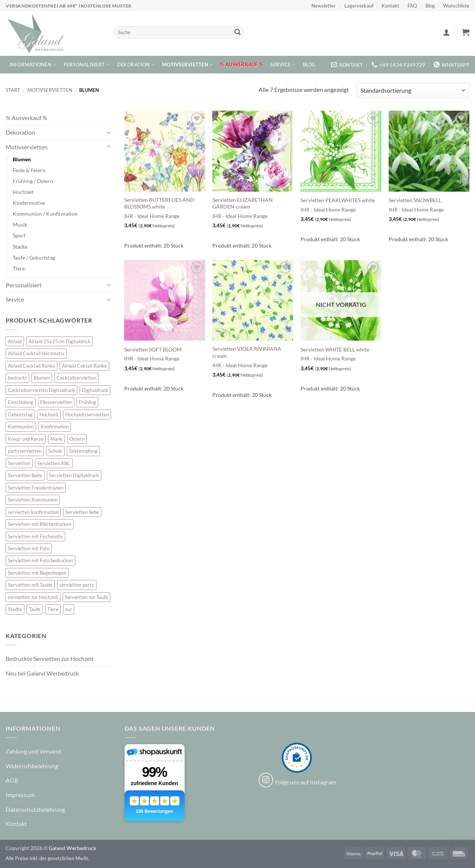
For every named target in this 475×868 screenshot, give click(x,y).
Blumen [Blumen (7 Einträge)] (42, 378)
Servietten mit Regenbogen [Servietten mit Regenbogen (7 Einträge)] (37, 573)
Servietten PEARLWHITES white (338, 200)
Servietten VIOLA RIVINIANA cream (247, 352)
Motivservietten (188, 65)
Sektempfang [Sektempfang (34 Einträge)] (83, 451)
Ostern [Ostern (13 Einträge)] (77, 439)
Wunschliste (456, 6)
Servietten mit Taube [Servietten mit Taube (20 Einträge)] (30, 585)
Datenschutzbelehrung (35, 809)
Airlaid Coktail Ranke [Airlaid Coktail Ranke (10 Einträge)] (84, 366)
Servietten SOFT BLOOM (153, 349)
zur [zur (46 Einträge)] (69, 609)
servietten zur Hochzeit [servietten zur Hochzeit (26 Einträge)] (33, 597)
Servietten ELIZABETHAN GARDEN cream (243, 203)
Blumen (22, 159)
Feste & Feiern (29, 170)
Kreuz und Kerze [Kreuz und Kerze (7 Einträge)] (26, 439)
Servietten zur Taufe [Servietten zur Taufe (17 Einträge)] (86, 597)
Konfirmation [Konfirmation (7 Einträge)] (55, 426)
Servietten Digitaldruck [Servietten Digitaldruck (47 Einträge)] (74, 475)
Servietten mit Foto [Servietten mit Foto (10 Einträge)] (29, 548)
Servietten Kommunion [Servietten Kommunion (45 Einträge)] (33, 500)
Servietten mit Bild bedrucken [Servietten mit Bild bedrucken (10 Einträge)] (40, 524)
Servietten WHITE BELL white (335, 349)
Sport (19, 235)
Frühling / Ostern (33, 181)
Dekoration (136, 65)
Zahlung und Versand (33, 751)
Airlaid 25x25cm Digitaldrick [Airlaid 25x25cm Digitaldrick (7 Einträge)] (59, 341)
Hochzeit (23, 192)
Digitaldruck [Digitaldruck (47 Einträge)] (95, 390)
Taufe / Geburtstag (34, 258)
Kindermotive (29, 203)
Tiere (19, 268)
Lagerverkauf (359, 6)
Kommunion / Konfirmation (45, 214)
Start (13, 90)
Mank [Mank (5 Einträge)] (56, 439)
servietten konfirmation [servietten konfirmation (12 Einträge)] (33, 512)
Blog (430, 6)
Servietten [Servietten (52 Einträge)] (19, 463)
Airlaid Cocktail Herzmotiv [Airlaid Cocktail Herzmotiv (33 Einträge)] (36, 353)
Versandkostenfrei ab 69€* (42, 6)
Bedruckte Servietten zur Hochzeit (50, 659)
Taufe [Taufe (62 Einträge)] (35, 609)
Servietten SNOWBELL (415, 200)
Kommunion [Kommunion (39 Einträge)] (21, 426)
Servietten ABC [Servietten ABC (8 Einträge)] (54, 463)
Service (283, 65)
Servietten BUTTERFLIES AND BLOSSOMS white (159, 203)
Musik (20, 225)
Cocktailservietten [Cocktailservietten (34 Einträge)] (77, 378)
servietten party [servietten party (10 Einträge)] (77, 585)
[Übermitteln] (237, 33)
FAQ (412, 6)
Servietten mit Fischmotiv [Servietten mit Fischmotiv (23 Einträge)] (35, 536)
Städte (20, 247)
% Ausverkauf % (242, 65)
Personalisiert (87, 65)
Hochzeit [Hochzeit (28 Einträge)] (49, 414)
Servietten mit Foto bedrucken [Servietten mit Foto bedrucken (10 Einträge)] (41, 560)
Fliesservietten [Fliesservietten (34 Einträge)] (56, 402)
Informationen (33, 65)
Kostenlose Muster (106, 6)
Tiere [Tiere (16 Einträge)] (53, 609)
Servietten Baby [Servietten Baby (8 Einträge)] (25, 475)
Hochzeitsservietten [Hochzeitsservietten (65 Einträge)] (87, 414)
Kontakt (390, 6)
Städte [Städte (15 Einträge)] (15, 609)
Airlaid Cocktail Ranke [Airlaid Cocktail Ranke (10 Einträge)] (32, 366)
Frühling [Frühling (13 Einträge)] (87, 402)
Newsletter (324, 6)
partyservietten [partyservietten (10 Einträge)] (25, 451)
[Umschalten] (109, 132)
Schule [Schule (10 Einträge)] (55, 451)
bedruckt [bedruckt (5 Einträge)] (17, 378)
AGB (12, 780)
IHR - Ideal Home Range (152, 216)
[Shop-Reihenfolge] (413, 90)
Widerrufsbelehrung (32, 766)
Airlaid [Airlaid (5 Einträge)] (15, 341)
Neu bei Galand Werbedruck (42, 673)
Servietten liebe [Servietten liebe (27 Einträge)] (82, 512)
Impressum (20, 795)
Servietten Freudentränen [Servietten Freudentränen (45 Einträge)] (36, 488)
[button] (446, 32)
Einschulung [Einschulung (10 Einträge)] (21, 402)
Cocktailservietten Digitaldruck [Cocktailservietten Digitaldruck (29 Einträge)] (41, 390)
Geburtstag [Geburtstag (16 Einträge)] (20, 414)
